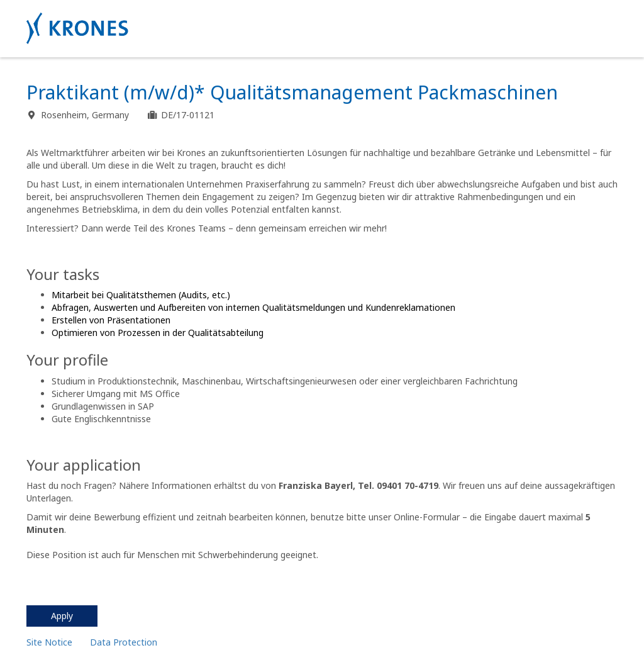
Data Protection (124, 642)
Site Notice (49, 642)
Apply (62, 616)
